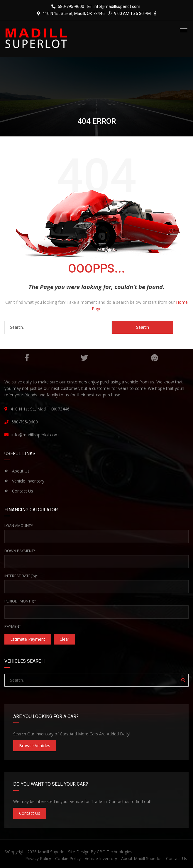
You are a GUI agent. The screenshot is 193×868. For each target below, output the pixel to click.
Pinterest (154, 358)
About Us (17, 471)
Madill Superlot (52, 852)
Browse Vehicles (35, 746)
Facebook (27, 358)
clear (64, 639)
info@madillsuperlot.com (117, 6)
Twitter (84, 358)
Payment (13, 626)
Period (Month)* (20, 601)
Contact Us (19, 491)
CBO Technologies (115, 852)
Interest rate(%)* (21, 576)
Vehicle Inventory (24, 481)
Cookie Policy (68, 858)
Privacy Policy (38, 858)
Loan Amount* (19, 525)
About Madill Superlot (142, 858)
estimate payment (28, 639)
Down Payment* (20, 551)
